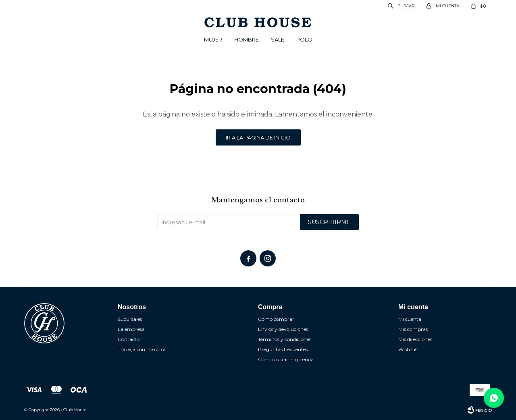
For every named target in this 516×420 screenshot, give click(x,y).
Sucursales (130, 319)
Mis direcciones (415, 339)
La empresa (131, 329)
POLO (304, 40)
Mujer (213, 40)
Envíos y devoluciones (283, 329)
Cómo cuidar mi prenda (286, 359)
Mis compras (413, 329)
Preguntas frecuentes (283, 349)
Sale (278, 40)
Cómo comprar (276, 319)
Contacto (129, 339)
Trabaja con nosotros (142, 349)
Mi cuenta (410, 319)
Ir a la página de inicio (258, 137)
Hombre (247, 40)
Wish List (409, 349)
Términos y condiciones (285, 339)
